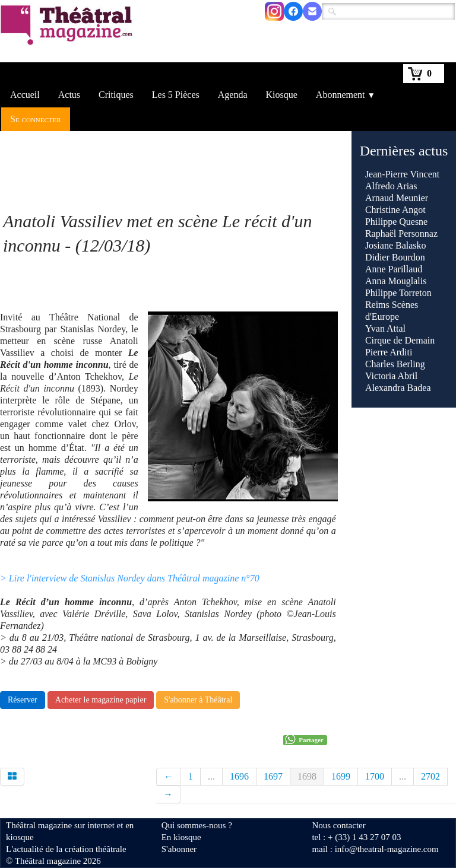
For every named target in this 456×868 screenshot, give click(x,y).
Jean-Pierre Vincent (402, 174)
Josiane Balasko (396, 245)
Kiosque (282, 95)
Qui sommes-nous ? (197, 825)
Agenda (233, 95)
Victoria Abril (391, 376)
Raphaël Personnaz (401, 233)
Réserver (23, 700)
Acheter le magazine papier (101, 700)
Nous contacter (338, 825)
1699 (341, 776)
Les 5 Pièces (176, 95)
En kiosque (181, 837)
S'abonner (179, 849)
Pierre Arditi (389, 352)
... (211, 776)
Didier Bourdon (395, 257)
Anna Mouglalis (396, 281)
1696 (239, 776)
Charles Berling (395, 364)
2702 (430, 776)
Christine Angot (395, 210)
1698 (307, 776)
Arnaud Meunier (397, 198)
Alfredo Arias (391, 186)
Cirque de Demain (400, 340)
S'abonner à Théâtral (198, 700)
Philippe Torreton (398, 293)
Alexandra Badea (398, 388)
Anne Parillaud (394, 269)
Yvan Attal (385, 328)
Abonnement (346, 95)
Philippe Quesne (396, 222)
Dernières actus (404, 151)
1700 (375, 776)
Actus (69, 95)
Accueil (25, 95)
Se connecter (36, 119)
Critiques (116, 95)
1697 (273, 776)
